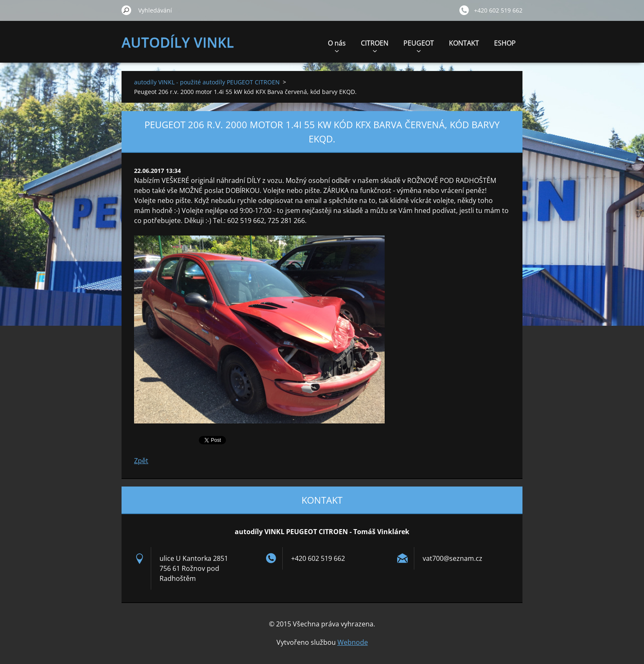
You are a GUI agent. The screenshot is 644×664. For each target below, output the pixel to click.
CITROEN (375, 45)
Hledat (127, 10)
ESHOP (505, 43)
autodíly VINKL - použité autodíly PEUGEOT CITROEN (207, 82)
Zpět (141, 461)
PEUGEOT (419, 45)
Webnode (353, 642)
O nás (337, 45)
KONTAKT (464, 43)
